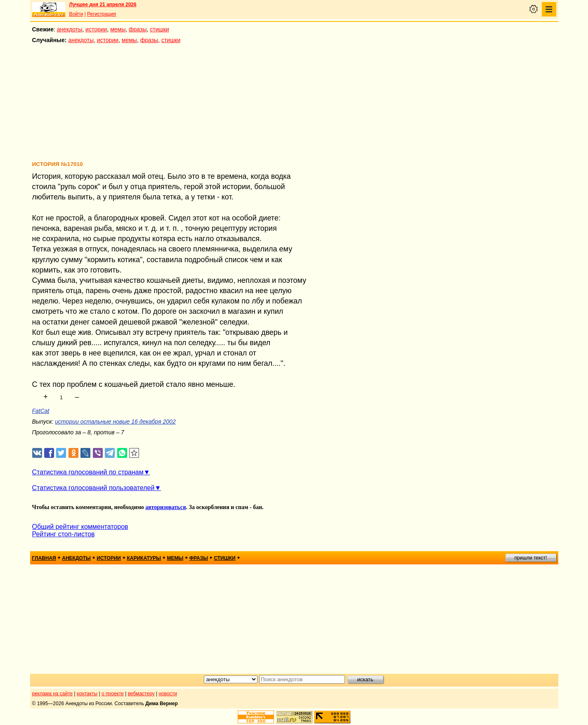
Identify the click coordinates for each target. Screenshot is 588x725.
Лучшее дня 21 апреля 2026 (103, 5)
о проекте (113, 694)
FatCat (41, 411)
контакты (87, 694)
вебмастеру (141, 694)
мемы (118, 29)
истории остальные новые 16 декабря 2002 (115, 422)
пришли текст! (531, 558)
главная (44, 558)
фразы (138, 29)
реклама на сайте (53, 694)
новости (168, 694)
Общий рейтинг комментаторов (80, 527)
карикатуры (144, 558)
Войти (76, 14)
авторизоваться (165, 507)
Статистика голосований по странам (88, 472)
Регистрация (102, 14)
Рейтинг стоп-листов (64, 534)
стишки (159, 29)
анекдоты (70, 29)
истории (96, 29)
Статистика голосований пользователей (93, 488)
